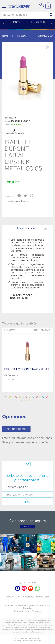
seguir (27, 527)
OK (28, 502)
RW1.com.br (38, 641)
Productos (22, 36)
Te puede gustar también (17, 201)
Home (5, 36)
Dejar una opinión (16, 429)
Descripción (32, 228)
